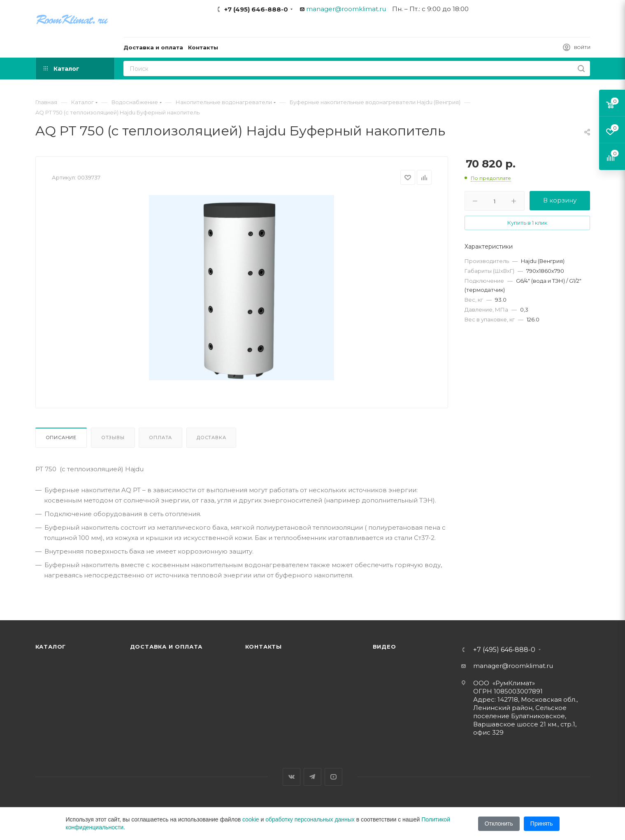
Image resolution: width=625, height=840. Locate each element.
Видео (385, 647)
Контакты (264, 647)
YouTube (333, 777)
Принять (542, 824)
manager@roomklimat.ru (346, 9)
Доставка (211, 437)
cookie (251, 819)
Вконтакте (292, 777)
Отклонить (499, 824)
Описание (61, 437)
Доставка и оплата (166, 647)
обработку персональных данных (310, 819)
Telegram (312, 777)
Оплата (160, 437)
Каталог (51, 647)
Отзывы (113, 437)
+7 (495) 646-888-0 (256, 9)
